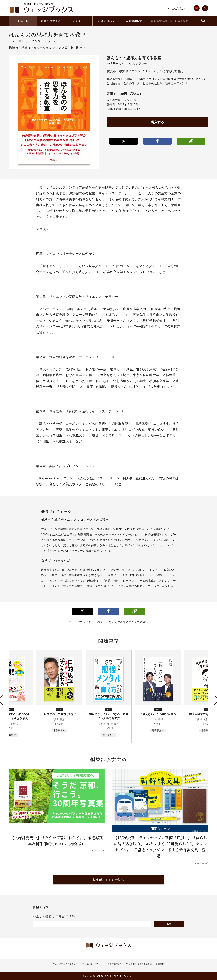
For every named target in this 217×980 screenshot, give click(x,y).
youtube (197, 8)
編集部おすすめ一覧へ (108, 880)
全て (38, 917)
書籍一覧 (23, 21)
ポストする (124, 141)
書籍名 (49, 917)
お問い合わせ (106, 21)
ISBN (71, 917)
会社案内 (160, 964)
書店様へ (179, 8)
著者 (61, 917)
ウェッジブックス (80, 622)
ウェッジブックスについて (65, 964)
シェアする (157, 141)
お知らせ (79, 21)
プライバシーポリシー (93, 964)
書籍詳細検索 (134, 21)
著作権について (115, 964)
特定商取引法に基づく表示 (139, 964)
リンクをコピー (191, 141)
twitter (205, 8)
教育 (100, 622)
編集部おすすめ (51, 21)
